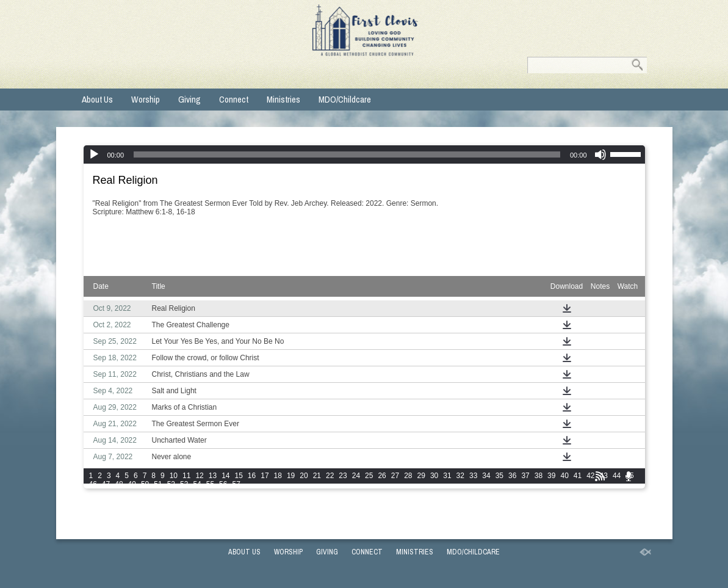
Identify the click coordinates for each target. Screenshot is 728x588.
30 (434, 476)
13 (213, 476)
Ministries (283, 99)
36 (512, 476)
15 (238, 476)
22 (330, 476)
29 (421, 476)
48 (119, 484)
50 (145, 484)
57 (236, 484)
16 (252, 476)
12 (199, 476)
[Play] (94, 154)
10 (174, 476)
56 (223, 484)
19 (291, 476)
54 (197, 484)
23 (343, 476)
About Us (97, 99)
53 (184, 484)
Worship (146, 99)
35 (499, 476)
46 (93, 484)
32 (460, 476)
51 (158, 484)
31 (447, 476)
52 (171, 484)
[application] (364, 154)
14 (225, 476)
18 (278, 476)
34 (486, 476)
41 (578, 476)
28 (408, 476)
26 (382, 476)
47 (106, 484)
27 (395, 476)
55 (210, 484)
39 (551, 476)
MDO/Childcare (345, 99)
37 (525, 476)
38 (539, 476)
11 (186, 476)
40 (564, 476)
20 (304, 476)
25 (369, 476)
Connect (234, 99)
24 (356, 476)
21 (317, 476)
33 (473, 476)
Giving (189, 99)
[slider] (347, 154)
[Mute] (600, 154)
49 (132, 484)
